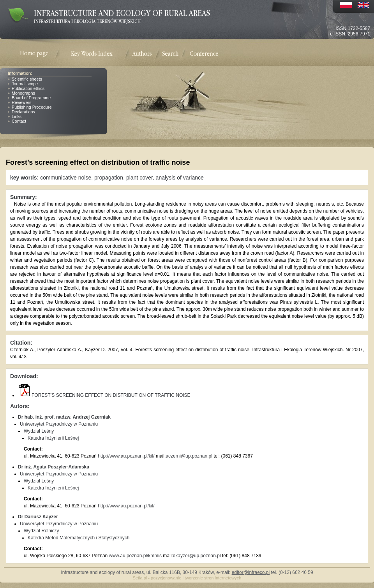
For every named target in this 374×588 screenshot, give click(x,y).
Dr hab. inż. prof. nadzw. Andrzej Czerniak (64, 417)
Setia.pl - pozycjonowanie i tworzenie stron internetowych (187, 578)
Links (17, 116)
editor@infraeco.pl (251, 572)
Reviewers (21, 102)
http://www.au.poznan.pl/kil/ (126, 456)
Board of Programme (31, 98)
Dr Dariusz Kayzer (38, 517)
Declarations (23, 112)
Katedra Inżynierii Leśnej (53, 438)
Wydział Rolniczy (41, 531)
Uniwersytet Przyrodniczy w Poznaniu (59, 424)
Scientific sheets (27, 79)
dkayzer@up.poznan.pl (197, 556)
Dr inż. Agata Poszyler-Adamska (54, 467)
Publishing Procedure (32, 107)
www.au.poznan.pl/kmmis (135, 556)
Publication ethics (28, 88)
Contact (19, 121)
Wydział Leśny (39, 431)
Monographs (23, 93)
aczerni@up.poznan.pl (189, 456)
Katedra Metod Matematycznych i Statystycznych (79, 538)
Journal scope (25, 84)
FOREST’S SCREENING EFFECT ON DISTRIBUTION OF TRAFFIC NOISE (104, 395)
